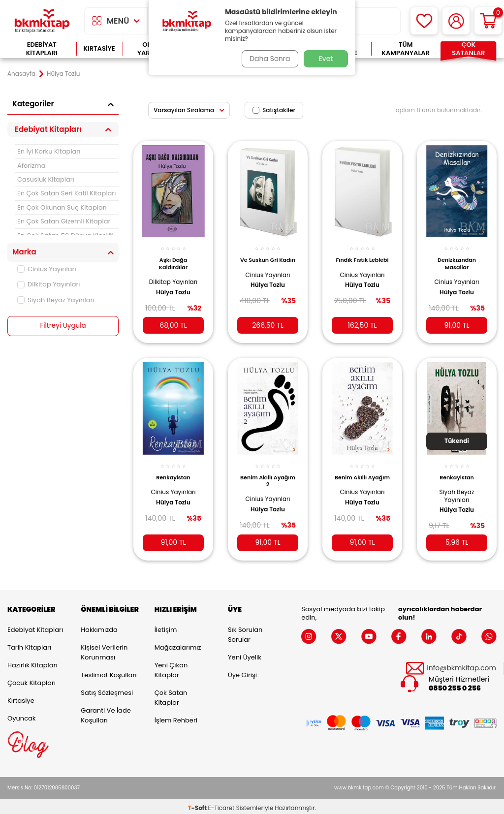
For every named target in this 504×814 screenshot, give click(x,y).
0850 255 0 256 (455, 685)
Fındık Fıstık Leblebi (362, 259)
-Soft (198, 804)
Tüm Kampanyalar (406, 49)
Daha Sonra (268, 59)
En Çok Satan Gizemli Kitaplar (64, 221)
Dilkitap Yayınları (49, 284)
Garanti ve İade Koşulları (106, 712)
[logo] (42, 21)
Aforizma (31, 166)
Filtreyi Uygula (63, 326)
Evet (326, 59)
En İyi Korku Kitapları (49, 151)
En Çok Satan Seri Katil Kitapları (66, 193)
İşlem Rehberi (176, 717)
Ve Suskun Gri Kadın (268, 259)
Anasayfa (21, 74)
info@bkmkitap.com (461, 665)
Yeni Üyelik (245, 654)
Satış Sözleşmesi (107, 689)
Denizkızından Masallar (457, 259)
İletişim (166, 626)
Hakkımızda (99, 626)
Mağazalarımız (178, 644)
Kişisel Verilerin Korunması (104, 649)
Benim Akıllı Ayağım (362, 474)
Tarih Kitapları (29, 644)
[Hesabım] (456, 21)
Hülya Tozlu (173, 287)
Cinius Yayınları (47, 269)
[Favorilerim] (424, 21)
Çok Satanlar (468, 49)
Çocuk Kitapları (31, 679)
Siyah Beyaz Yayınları (56, 300)
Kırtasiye (99, 48)
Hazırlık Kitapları (32, 662)
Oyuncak (22, 715)
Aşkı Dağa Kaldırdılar (173, 259)
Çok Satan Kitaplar (171, 694)
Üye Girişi (242, 672)
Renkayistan (173, 470)
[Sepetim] (488, 21)
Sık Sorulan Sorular (245, 631)
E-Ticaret (221, 804)
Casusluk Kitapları (46, 179)
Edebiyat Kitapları (42, 49)
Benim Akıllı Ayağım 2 (268, 474)
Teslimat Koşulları (109, 672)
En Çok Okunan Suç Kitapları (62, 207)
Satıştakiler (274, 110)
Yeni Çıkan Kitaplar (171, 667)
